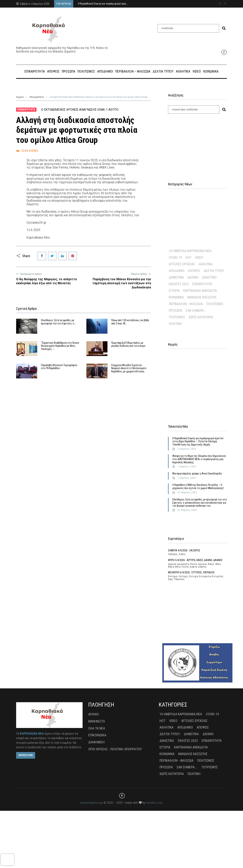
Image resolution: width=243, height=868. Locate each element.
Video (199, 257)
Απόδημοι (177, 271)
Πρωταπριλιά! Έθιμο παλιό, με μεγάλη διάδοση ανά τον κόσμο (128, 344)
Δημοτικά (176, 277)
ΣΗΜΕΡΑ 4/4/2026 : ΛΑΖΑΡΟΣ (184, 550)
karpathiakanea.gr (92, 803)
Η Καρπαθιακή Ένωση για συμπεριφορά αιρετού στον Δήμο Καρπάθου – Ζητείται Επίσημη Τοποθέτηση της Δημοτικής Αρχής (198, 441)
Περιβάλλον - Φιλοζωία (186, 304)
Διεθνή (193, 277)
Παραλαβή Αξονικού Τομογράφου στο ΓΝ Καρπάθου (59, 367)
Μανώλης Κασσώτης (202, 297)
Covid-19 (175, 257)
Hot (188, 257)
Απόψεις (194, 271)
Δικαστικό (209, 277)
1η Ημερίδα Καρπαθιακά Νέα (190, 251)
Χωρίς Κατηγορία (201, 317)
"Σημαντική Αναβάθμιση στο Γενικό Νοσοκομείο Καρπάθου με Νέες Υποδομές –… (60, 346)
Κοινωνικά (176, 297)
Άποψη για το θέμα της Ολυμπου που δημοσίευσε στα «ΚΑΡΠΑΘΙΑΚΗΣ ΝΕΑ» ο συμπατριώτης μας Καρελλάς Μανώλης (199, 459)
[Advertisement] (197, 143)
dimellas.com (154, 803)
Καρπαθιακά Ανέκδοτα (200, 291)
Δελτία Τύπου (214, 271)
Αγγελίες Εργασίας (182, 264)
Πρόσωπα (175, 310)
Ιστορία (174, 291)
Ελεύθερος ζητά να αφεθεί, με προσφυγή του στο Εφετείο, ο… (58, 322)
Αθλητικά (206, 264)
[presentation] (7, 860)
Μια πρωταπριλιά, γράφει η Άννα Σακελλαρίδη (197, 474)
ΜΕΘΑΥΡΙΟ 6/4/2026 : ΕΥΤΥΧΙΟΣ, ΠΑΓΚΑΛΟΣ (191, 572)
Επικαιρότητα (37, 97)
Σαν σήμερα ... (196, 310)
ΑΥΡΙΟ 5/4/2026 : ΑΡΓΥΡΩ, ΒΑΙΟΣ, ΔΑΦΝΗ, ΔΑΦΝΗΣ (195, 560)
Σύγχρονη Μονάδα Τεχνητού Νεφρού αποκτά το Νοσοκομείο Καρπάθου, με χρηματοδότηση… (129, 368)
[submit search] (224, 28)
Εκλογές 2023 (179, 284)
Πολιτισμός (215, 304)
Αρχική (20, 97)
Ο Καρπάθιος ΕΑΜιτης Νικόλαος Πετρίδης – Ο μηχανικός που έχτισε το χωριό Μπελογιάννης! (198, 486)
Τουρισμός (177, 317)
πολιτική (175, 324)
